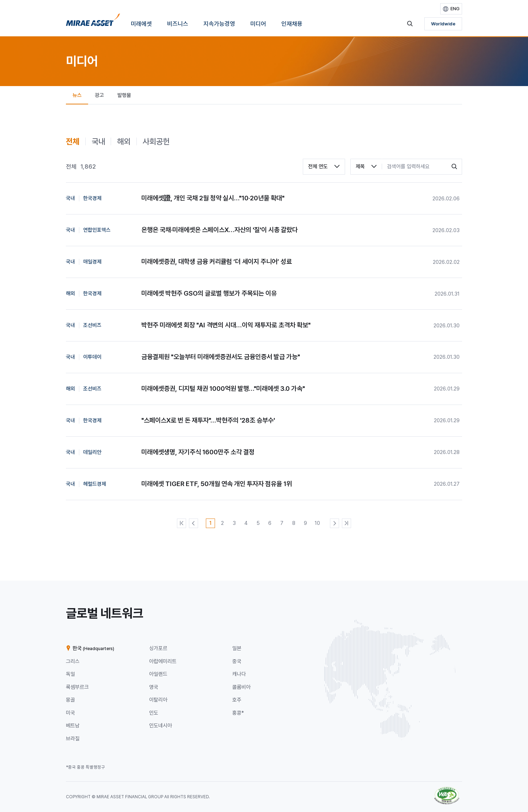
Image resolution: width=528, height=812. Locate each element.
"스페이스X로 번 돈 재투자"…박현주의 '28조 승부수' (208, 420)
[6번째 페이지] (270, 523)
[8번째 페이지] (294, 523)
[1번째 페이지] (210, 523)
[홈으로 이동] (93, 22)
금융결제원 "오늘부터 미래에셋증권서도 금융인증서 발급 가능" (221, 357)
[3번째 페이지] (234, 523)
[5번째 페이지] (258, 523)
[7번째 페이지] (282, 523)
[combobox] (324, 167)
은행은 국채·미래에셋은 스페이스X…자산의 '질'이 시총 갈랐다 (220, 230)
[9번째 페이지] (306, 523)
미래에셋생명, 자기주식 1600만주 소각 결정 (198, 452)
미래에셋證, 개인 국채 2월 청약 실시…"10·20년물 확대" (213, 198)
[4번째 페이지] (246, 523)
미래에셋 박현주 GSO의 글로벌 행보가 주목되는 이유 (209, 293)
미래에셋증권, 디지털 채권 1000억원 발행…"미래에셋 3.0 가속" (223, 389)
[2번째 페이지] (222, 523)
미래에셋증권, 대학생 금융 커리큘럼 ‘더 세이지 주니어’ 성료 (217, 262)
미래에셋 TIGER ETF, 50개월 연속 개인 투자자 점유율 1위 (217, 484)
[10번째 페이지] (318, 523)
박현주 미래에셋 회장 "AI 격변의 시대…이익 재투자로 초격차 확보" (226, 325)
